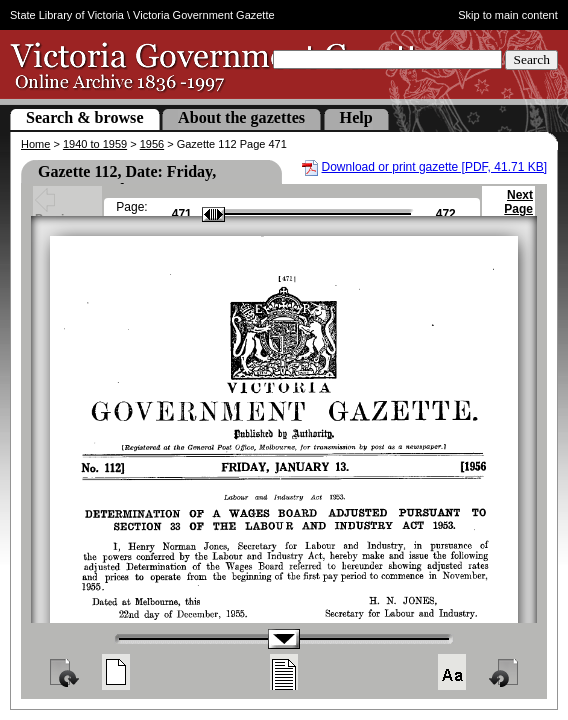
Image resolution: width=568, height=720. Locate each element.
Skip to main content (508, 15)
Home (35, 144)
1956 (152, 144)
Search (531, 59)
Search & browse (85, 117)
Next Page (518, 211)
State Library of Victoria (67, 15)
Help (356, 117)
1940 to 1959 (95, 144)
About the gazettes (241, 117)
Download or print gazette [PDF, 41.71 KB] (434, 167)
